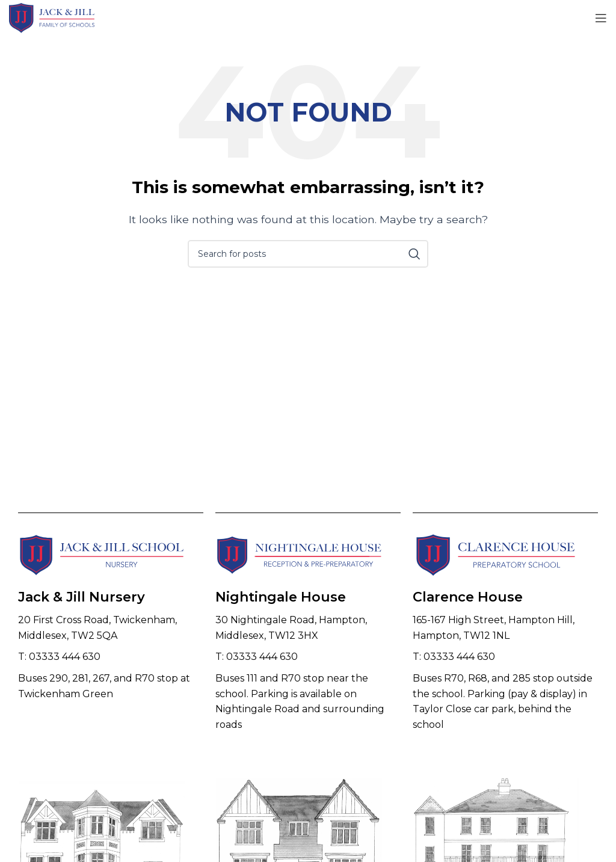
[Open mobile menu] (601, 18)
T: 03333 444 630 (59, 657)
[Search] (308, 254)
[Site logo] (52, 17)
